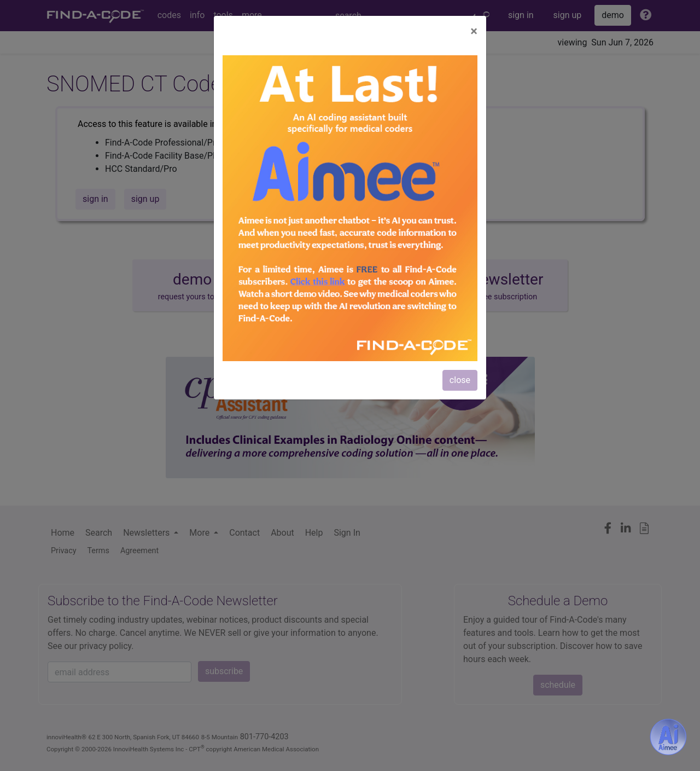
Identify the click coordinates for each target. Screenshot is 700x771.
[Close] (474, 31)
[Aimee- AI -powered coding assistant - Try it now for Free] (668, 737)
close (460, 380)
